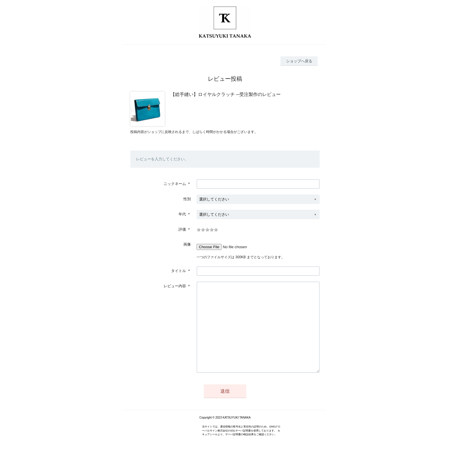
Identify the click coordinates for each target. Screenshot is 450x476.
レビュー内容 (175, 286)
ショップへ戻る (299, 61)
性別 (187, 199)
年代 (182, 214)
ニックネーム (175, 184)
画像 (187, 244)
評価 (182, 229)
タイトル (179, 271)
